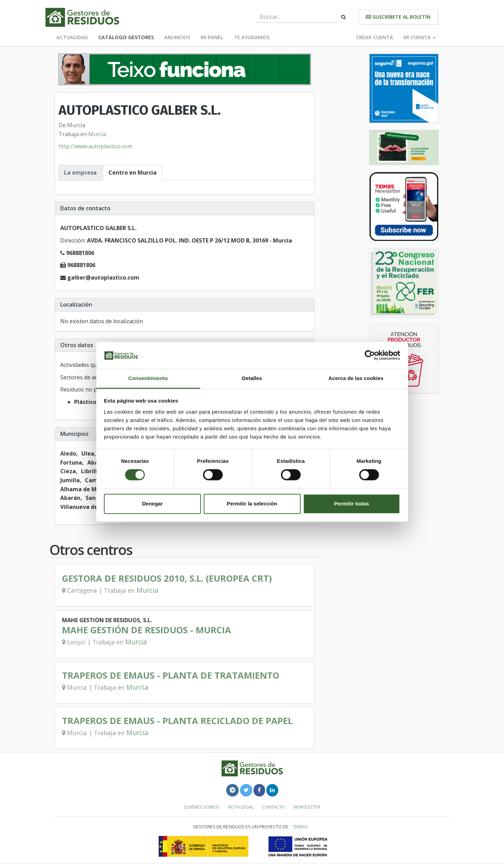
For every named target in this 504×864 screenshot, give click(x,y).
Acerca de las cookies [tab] (356, 378)
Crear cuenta (375, 37)
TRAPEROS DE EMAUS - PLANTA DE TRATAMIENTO (171, 675)
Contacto (273, 807)
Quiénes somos (202, 807)
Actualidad (72, 37)
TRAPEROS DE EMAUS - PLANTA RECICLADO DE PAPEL (177, 721)
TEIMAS (300, 827)
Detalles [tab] (252, 378)
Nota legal (241, 807)
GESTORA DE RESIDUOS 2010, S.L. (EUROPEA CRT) (167, 578)
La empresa (80, 173)
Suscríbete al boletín (398, 17)
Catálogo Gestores (126, 37)
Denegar (152, 504)
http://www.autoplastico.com (95, 146)
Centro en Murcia (132, 173)
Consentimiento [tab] (148, 378)
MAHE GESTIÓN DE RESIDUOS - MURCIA (147, 630)
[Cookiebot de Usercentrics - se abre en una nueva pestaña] (370, 355)
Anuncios (177, 37)
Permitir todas (352, 504)
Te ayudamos (252, 37)
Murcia (97, 134)
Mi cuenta (420, 37)
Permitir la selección (252, 504)
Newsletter (307, 807)
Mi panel (212, 37)
